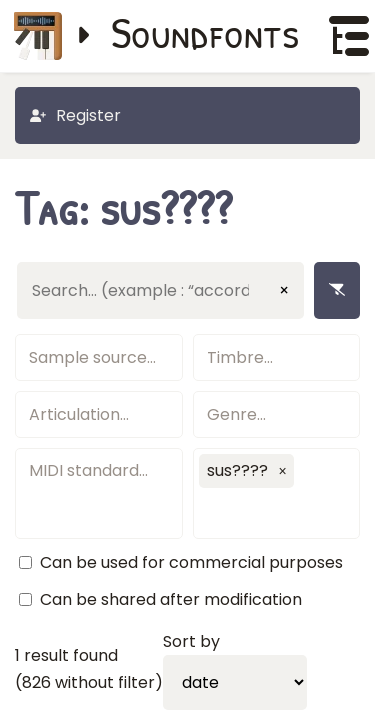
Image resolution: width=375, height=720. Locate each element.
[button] (283, 471)
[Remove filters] (337, 290)
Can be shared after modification (171, 599)
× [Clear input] (284, 290)
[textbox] (99, 357)
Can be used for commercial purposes (191, 562)
